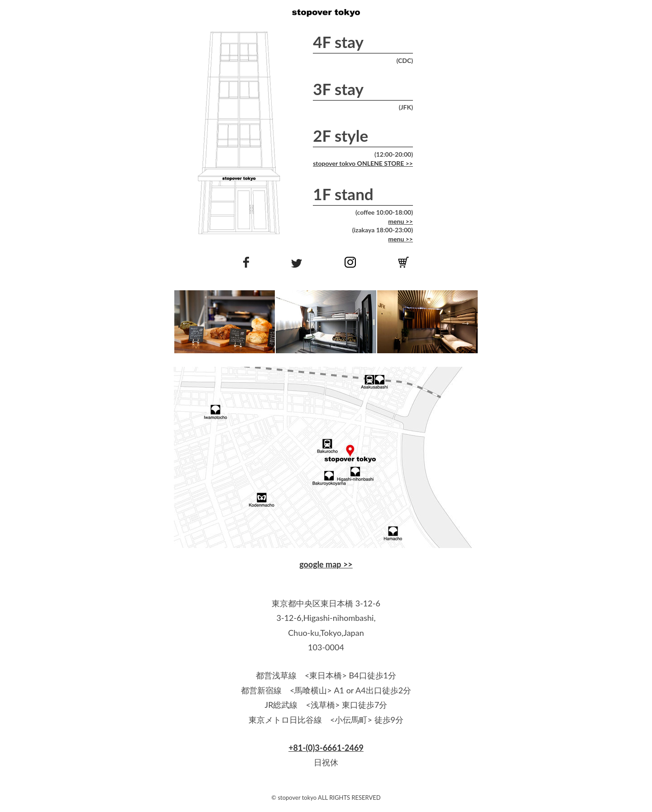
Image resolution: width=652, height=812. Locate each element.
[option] (225, 322)
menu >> (400, 221)
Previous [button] (185, 322)
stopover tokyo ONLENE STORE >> (363, 163)
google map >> (326, 564)
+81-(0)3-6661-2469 (326, 748)
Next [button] (465, 322)
